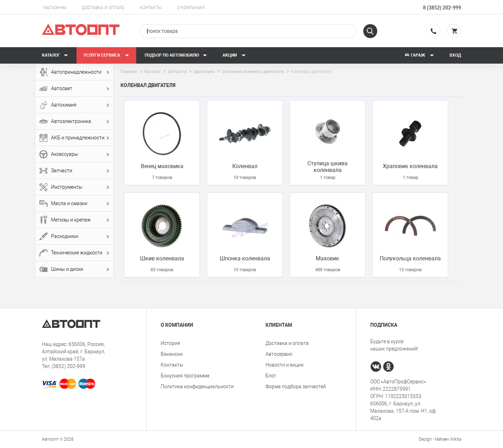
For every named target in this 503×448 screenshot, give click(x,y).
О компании (191, 8)
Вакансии (172, 354)
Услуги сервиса (106, 55)
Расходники (74, 236)
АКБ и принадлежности (74, 138)
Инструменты (74, 187)
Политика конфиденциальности (197, 386)
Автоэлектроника (74, 121)
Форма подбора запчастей (296, 386)
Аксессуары (74, 154)
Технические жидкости (74, 253)
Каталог (55, 55)
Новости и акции (285, 365)
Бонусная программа (185, 376)
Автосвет (74, 89)
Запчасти (74, 171)
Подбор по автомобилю (176, 55)
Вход (455, 55)
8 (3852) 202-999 (442, 8)
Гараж (419, 55)
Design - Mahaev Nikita (440, 439)
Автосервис (279, 354)
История (170, 343)
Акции (234, 55)
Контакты (151, 8)
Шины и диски (74, 269)
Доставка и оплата (103, 8)
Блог (271, 376)
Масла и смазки (74, 204)
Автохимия (74, 105)
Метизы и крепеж (74, 220)
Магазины (55, 8)
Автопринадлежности (74, 72)
